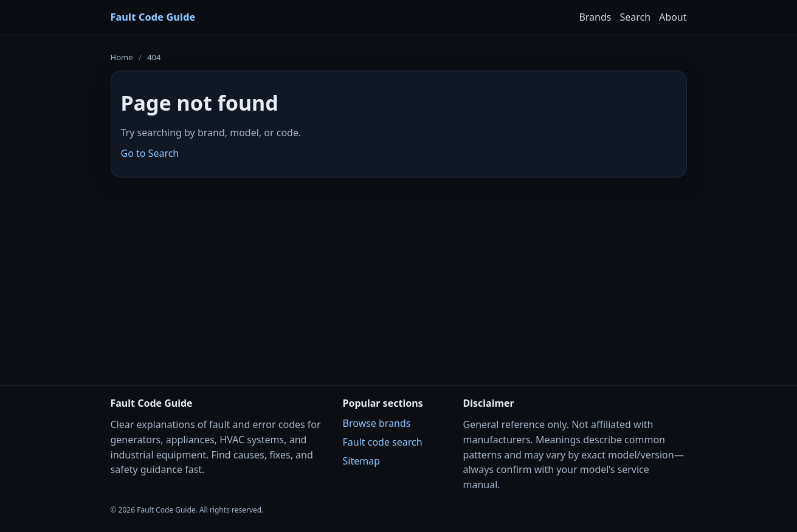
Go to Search (150, 153)
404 (154, 57)
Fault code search (383, 442)
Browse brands (377, 423)
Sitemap (362, 461)
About (673, 17)
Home (122, 57)
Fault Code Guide (153, 17)
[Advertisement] (399, 274)
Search (635, 17)
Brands (595, 17)
